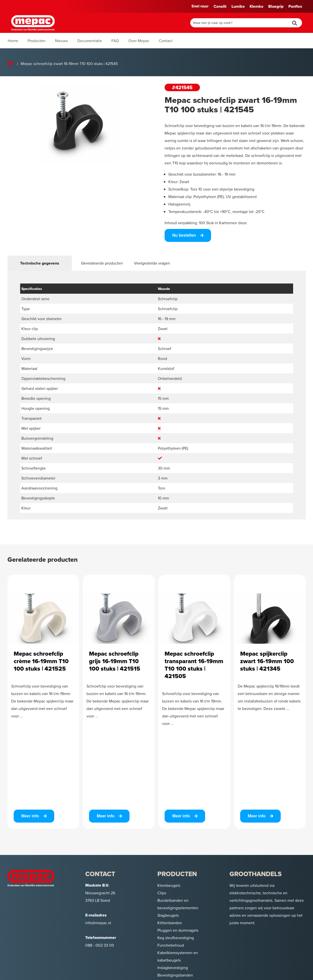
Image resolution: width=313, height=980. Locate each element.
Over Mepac (139, 41)
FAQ (115, 41)
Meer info (30, 816)
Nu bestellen (184, 235)
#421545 (182, 87)
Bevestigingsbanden (175, 975)
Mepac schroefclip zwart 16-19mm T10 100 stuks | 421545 (69, 64)
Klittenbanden (170, 923)
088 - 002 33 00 (100, 945)
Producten (37, 41)
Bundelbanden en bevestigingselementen (178, 904)
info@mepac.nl (98, 923)
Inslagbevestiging (173, 968)
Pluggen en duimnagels (178, 930)
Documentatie (90, 41)
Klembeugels (169, 885)
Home (13, 41)
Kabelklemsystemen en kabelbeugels (178, 956)
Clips (162, 893)
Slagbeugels (168, 915)
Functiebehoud (171, 945)
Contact (166, 41)
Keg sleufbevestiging (176, 938)
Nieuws (61, 41)
